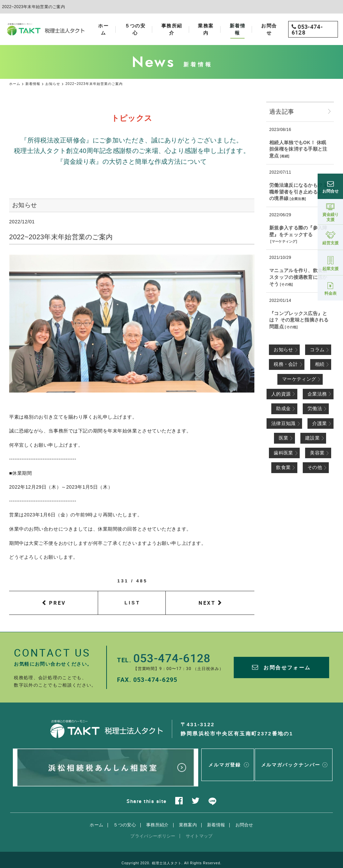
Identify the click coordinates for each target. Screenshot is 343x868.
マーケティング (284, 241)
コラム (317, 350)
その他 (286, 284)
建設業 (312, 438)
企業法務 (298, 199)
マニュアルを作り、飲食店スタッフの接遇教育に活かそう (298, 277)
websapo (171, 857)
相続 (285, 156)
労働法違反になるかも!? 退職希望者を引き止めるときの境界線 (299, 192)
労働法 (315, 408)
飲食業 (283, 467)
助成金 (283, 408)
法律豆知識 (283, 423)
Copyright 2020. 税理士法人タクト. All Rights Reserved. (171, 849)
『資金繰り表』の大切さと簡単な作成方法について (132, 162)
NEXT (207, 603)
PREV (58, 603)
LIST (132, 603)
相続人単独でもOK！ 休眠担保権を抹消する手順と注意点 (298, 149)
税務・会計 (286, 364)
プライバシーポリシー (153, 822)
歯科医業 (283, 453)
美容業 (317, 453)
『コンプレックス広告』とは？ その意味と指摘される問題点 (299, 320)
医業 (284, 438)
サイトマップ (199, 822)
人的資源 (281, 394)
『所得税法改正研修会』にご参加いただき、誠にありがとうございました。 (132, 140)
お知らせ (283, 350)
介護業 (319, 423)
